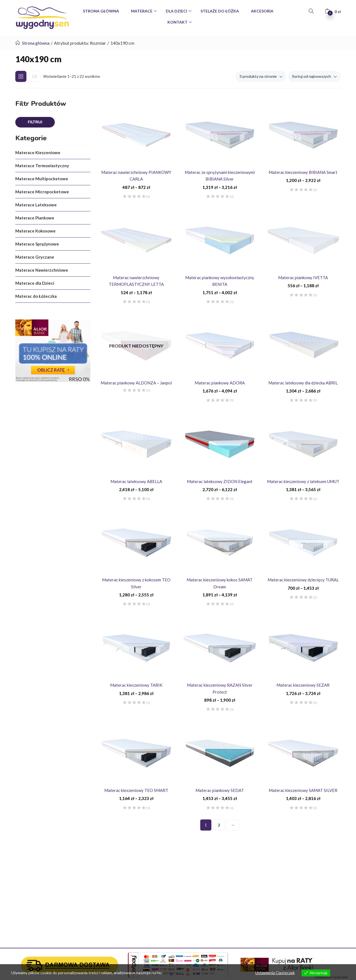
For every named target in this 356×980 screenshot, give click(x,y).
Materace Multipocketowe (42, 179)
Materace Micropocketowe (42, 192)
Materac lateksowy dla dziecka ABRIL (303, 383)
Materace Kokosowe (35, 231)
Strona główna (36, 43)
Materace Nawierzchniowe (42, 270)
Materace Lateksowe (36, 205)
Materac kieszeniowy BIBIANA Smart (303, 172)
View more (173, 973)
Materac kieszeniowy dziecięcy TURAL (303, 580)
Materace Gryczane (35, 257)
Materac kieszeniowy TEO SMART (136, 790)
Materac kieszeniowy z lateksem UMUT (303, 481)
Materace (142, 11)
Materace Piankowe (35, 218)
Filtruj (35, 122)
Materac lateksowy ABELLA (136, 481)
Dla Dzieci (177, 11)
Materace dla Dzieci (35, 283)
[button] (333, 11)
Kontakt (178, 22)
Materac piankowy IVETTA (303, 277)
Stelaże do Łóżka (220, 11)
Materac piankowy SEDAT (220, 790)
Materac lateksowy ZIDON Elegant (220, 481)
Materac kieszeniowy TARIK (136, 685)
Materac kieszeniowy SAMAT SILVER (303, 790)
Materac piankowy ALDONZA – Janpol (136, 383)
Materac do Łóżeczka (36, 296)
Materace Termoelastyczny (42, 166)
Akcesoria (262, 11)
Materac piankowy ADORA (220, 383)
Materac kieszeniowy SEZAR (303, 685)
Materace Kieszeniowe (38, 152)
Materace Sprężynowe (37, 244)
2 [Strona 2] (219, 825)
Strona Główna (101, 11)
